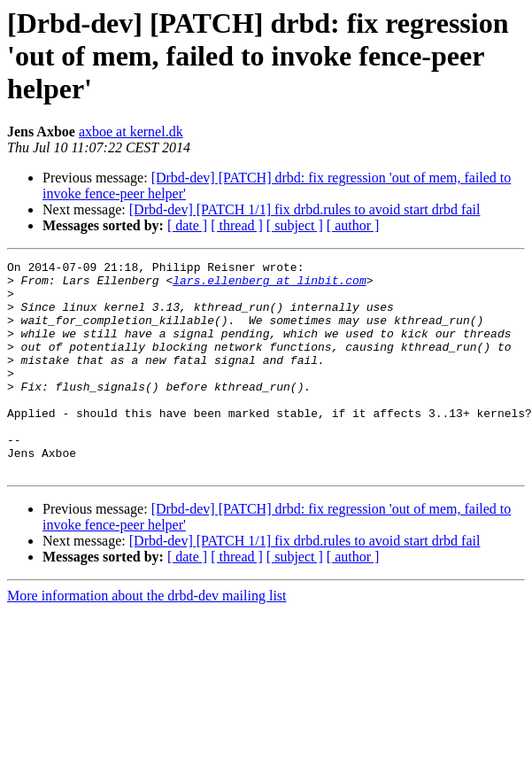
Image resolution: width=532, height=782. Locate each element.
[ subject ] (295, 225)
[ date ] (187, 225)
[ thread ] (237, 225)
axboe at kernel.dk (131, 132)
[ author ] (353, 225)
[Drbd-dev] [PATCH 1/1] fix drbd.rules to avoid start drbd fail (305, 209)
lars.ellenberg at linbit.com (269, 285)
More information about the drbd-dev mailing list (147, 638)
